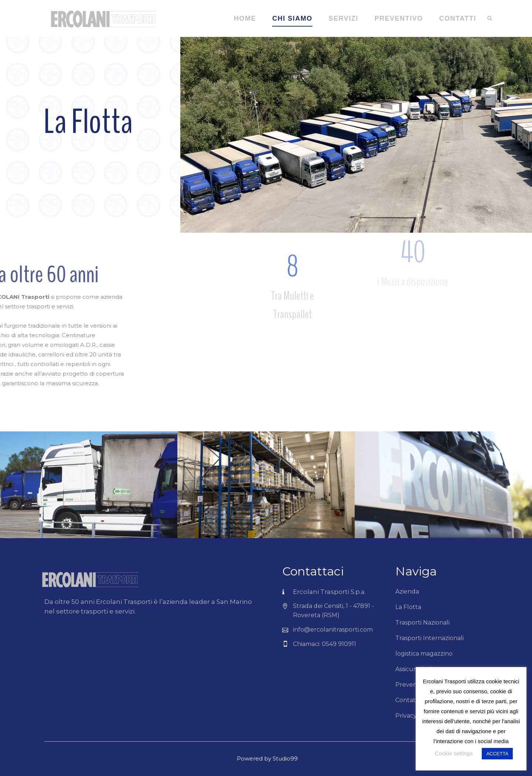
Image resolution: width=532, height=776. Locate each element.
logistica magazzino (424, 654)
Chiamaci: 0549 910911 (325, 644)
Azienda (407, 592)
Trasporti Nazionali (422, 623)
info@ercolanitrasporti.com (333, 630)
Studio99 (285, 758)
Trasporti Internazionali (429, 638)
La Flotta (408, 607)
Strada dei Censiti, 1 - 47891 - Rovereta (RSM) (333, 611)
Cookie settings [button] (454, 753)
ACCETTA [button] (497, 754)
